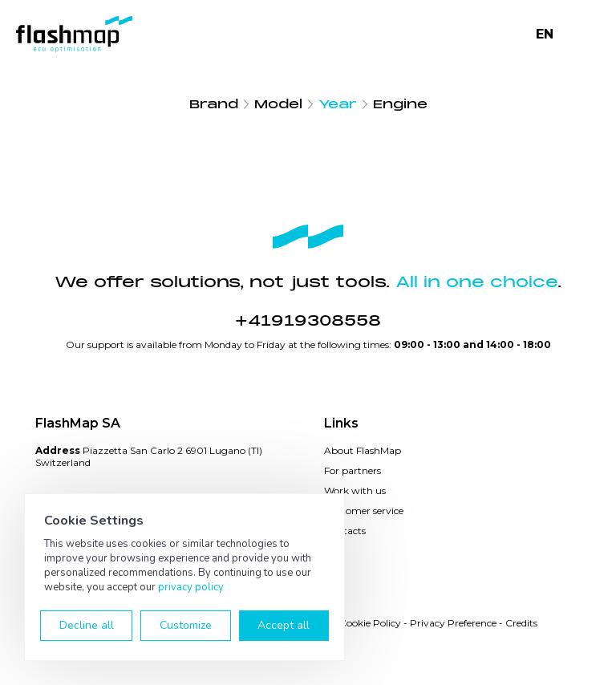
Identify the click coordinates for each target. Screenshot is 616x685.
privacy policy (191, 587)
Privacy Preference (453, 623)
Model (278, 104)
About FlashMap (363, 450)
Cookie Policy (370, 623)
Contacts (345, 531)
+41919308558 (308, 321)
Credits (521, 623)
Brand (214, 104)
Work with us (355, 490)
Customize (186, 625)
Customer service (364, 511)
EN (545, 34)
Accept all (284, 625)
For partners (353, 470)
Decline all (87, 625)
